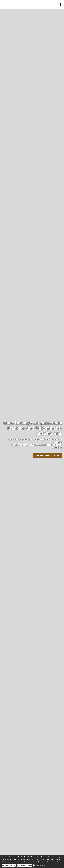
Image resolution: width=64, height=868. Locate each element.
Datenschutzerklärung (54, 862)
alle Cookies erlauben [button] (9, 865)
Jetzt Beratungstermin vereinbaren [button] (48, 455)
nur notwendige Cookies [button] (25, 865)
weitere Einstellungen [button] (40, 865)
